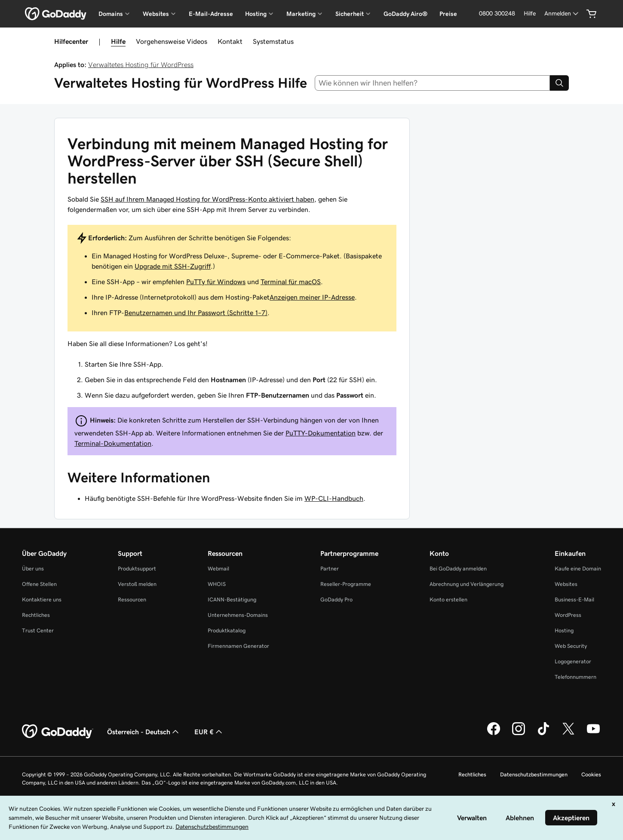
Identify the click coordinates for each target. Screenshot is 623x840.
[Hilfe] (530, 14)
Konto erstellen (448, 599)
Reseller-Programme (346, 584)
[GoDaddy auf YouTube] (593, 734)
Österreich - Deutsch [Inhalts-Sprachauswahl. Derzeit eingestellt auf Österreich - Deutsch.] (144, 732)
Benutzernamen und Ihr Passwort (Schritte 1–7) (196, 313)
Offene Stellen (39, 584)
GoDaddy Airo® (405, 14)
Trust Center (38, 630)
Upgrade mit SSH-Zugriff (173, 266)
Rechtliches (36, 615)
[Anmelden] (562, 14)
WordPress (568, 615)
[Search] (559, 83)
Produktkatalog (227, 630)
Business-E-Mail (574, 599)
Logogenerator (573, 661)
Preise (448, 14)
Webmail (218, 569)
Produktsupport (137, 569)
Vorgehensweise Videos (172, 41)
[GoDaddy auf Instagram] (519, 734)
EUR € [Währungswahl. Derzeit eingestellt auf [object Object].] (209, 732)
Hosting (564, 630)
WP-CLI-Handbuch (334, 498)
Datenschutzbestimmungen (534, 774)
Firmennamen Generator (238, 646)
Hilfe (118, 41)
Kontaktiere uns (42, 599)
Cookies (591, 774)
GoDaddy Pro (336, 599)
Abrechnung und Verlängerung (466, 584)
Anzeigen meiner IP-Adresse (312, 297)
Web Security (571, 646)
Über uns (33, 569)
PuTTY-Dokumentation (321, 433)
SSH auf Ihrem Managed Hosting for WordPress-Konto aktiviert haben (207, 199)
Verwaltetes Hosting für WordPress (141, 64)
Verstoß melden (137, 584)
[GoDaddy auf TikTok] (543, 734)
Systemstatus (273, 41)
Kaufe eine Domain (578, 569)
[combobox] (432, 83)
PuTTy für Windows (216, 282)
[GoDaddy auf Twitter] (568, 734)
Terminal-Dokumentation (113, 443)
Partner (330, 569)
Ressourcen (132, 599)
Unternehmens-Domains (238, 615)
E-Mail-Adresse (211, 14)
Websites (566, 584)
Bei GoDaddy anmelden (458, 569)
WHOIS (217, 584)
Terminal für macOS (291, 282)
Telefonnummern (575, 677)
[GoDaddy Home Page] (58, 732)
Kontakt (230, 41)
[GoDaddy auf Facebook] (494, 734)
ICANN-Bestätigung (232, 599)
